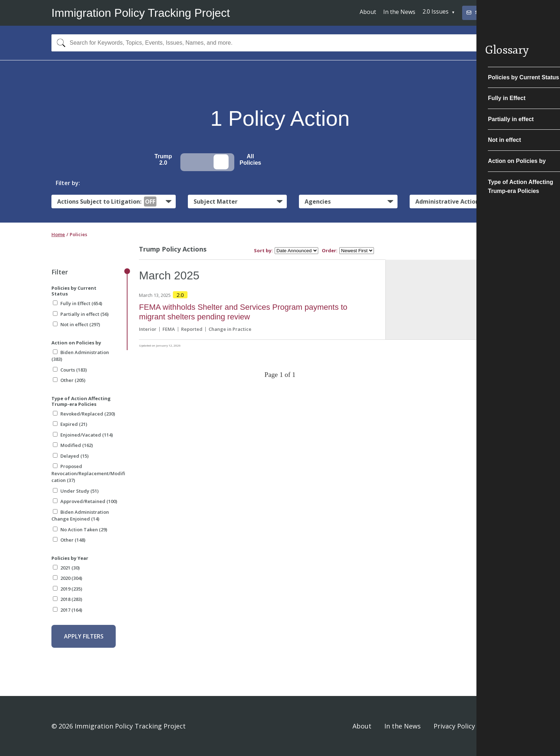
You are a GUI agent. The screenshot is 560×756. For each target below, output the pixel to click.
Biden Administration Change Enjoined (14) (80, 516)
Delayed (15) (71, 456)
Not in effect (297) (76, 324)
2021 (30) (66, 568)
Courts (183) (70, 370)
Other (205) (69, 380)
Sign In (498, 726)
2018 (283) (67, 599)
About (368, 12)
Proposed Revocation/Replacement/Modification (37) (88, 473)
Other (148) (69, 540)
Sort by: (263, 251)
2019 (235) (67, 589)
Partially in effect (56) (81, 314)
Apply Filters (84, 636)
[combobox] (280, 43)
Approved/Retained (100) (85, 501)
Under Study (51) (76, 491)
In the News (399, 12)
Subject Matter (216, 202)
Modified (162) (73, 445)
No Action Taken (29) (80, 529)
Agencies (318, 202)
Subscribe (482, 12)
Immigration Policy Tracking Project (141, 13)
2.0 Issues (436, 11)
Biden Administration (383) (80, 356)
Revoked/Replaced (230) (84, 414)
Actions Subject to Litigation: (107, 202)
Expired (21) (70, 424)
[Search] (59, 43)
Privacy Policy (454, 726)
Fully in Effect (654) (77, 303)
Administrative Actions (449, 202)
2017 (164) (67, 610)
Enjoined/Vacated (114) (83, 435)
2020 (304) (67, 578)
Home (58, 234)
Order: (330, 251)
